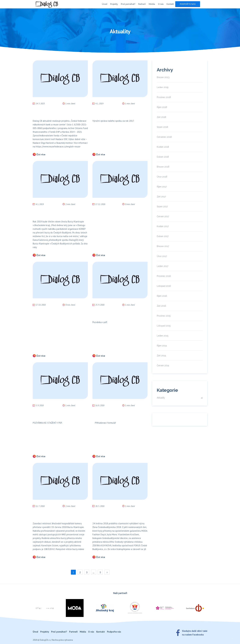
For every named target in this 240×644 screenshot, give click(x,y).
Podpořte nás (188, 4)
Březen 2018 (163, 167)
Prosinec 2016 (164, 276)
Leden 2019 (163, 87)
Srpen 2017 (162, 207)
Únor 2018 (162, 177)
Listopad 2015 (164, 326)
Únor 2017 (162, 256)
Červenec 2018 (164, 137)
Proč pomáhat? (128, 4)
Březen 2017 (163, 246)
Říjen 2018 (162, 107)
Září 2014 (161, 356)
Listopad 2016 (164, 286)
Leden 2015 (162, 336)
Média (152, 4)
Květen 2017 (163, 226)
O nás (161, 4)
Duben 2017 (163, 236)
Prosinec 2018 (164, 97)
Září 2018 (161, 117)
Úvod (105, 4)
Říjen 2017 (162, 187)
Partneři (142, 4)
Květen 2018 (163, 147)
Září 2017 (161, 197)
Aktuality (161, 398)
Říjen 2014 (162, 346)
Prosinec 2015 (164, 316)
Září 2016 (161, 306)
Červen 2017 (163, 216)
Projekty (114, 4)
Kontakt (170, 4)
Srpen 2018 (162, 127)
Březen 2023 (163, 77)
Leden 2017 (162, 266)
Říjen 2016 (162, 296)
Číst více (41, 154)
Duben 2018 (163, 157)
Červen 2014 (163, 365)
